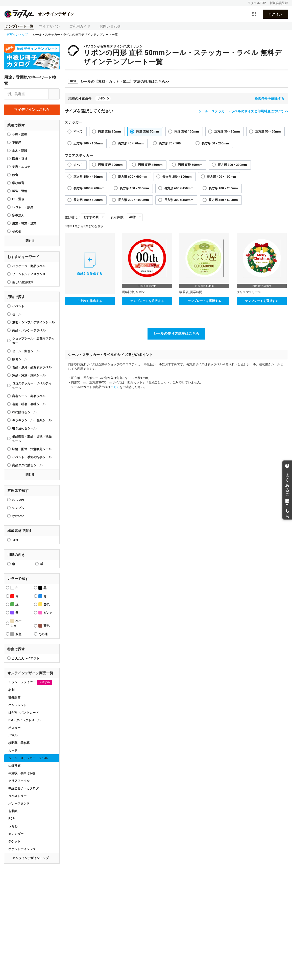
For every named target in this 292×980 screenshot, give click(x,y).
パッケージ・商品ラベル (29, 266)
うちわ (13, 826)
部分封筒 (14, 698)
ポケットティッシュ (22, 849)
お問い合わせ (110, 26)
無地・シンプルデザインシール (33, 322)
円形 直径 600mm (190, 165)
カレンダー (16, 834)
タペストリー (17, 796)
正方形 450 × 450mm (88, 177)
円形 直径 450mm (150, 165)
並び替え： (73, 217)
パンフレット (17, 705)
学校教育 (18, 183)
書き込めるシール (24, 428)
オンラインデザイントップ (31, 858)
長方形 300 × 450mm (179, 200)
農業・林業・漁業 (24, 223)
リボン (101, 98)
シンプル (18, 508)
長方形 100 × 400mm (88, 200)
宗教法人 (18, 215)
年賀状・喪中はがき (22, 773)
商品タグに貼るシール (27, 465)
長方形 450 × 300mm (134, 188)
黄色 (44, 604)
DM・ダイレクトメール (24, 720)
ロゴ (15, 540)
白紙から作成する (90, 301)
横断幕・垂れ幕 (19, 743)
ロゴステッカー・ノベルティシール (32, 386)
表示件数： (119, 217)
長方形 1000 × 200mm (89, 188)
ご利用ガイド (80, 26)
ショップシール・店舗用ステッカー (33, 341)
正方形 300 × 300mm (232, 165)
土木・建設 (20, 151)
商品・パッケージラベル (29, 330)
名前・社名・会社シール (29, 404)
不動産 (17, 143)
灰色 (16, 634)
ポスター (14, 728)
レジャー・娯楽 (23, 207)
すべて (78, 132)
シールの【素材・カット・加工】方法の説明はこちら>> (119, 81)
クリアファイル (19, 781)
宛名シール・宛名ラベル (29, 396)
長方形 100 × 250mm (223, 188)
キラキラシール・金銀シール (32, 420)
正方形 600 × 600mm (132, 177)
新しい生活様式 (23, 282)
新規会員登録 (279, 3)
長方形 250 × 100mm (177, 177)
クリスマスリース (249, 292)
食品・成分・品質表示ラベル (32, 367)
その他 (17, 231)
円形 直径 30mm (109, 132)
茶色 (44, 626)
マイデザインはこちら (32, 110)
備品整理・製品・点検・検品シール (32, 439)
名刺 (11, 690)
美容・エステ (21, 167)
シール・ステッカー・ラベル (28, 758)
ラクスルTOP (257, 3)
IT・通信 (18, 199)
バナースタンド (19, 804)
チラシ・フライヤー (30, 682)
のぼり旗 (14, 766)
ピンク (45, 613)
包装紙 (13, 811)
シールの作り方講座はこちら (176, 333)
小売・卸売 (20, 135)
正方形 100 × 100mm (88, 143)
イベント (18, 306)
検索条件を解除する (269, 99)
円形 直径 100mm (187, 132)
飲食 (15, 175)
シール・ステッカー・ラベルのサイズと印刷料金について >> (243, 111)
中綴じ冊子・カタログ (23, 788)
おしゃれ (18, 500)
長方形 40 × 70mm (131, 143)
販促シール (20, 359)
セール (17, 314)
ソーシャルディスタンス (29, 274)
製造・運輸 (20, 191)
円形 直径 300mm (110, 165)
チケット (14, 841)
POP (11, 819)
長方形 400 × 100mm (221, 177)
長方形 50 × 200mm (215, 143)
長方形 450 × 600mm (223, 200)
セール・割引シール (26, 351)
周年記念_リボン (133, 292)
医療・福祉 (20, 159)
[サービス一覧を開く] (254, 14)
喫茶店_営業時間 (191, 292)
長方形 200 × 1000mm (133, 200)
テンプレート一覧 (19, 26)
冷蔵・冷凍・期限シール (29, 375)
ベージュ (16, 623)
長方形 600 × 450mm (179, 188)
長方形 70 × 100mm (173, 143)
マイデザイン (50, 26)
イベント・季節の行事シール (32, 457)
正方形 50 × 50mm (268, 132)
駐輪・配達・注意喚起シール (32, 449)
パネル (13, 735)
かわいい (18, 516)
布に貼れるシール (24, 412)
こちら (115, 387)
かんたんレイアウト (26, 658)
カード (13, 751)
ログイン (275, 14)
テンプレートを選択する (147, 301)
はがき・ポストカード (23, 713)
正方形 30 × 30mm (227, 132)
